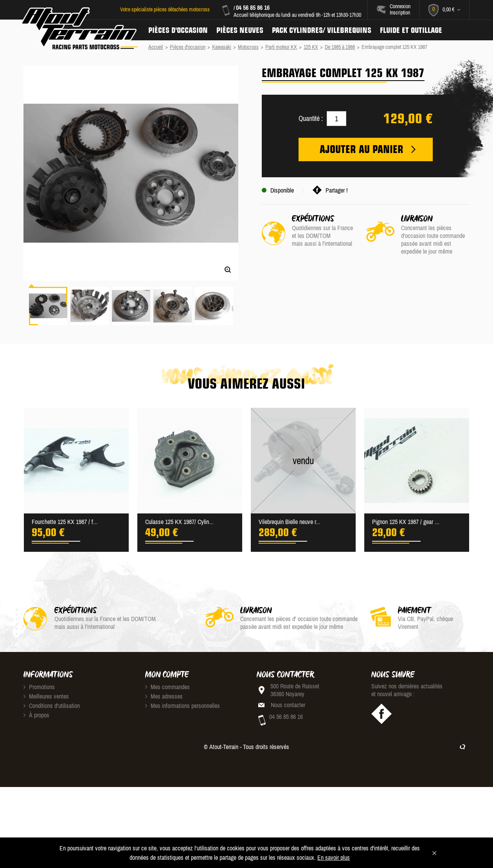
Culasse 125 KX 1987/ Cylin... (179, 522)
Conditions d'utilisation (52, 706)
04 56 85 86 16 (253, 7)
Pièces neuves (240, 30)
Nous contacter (288, 705)
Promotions (39, 687)
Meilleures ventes (46, 696)
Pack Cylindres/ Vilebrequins (322, 30)
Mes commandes (167, 687)
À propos (36, 715)
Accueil (156, 47)
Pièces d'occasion (178, 30)
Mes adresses (164, 696)
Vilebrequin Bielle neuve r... (290, 522)
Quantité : (311, 118)
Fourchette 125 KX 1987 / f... (65, 522)
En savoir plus (334, 857)
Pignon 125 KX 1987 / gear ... (406, 522)
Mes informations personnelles (183, 706)
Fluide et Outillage (411, 30)
